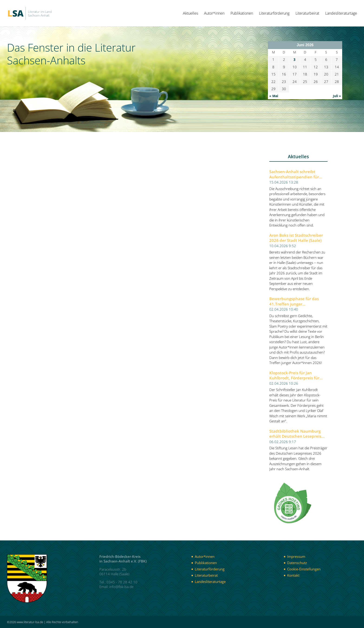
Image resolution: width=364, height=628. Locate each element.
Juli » (337, 96)
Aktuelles (190, 14)
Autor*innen (214, 14)
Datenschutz (297, 563)
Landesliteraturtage (341, 14)
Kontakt (293, 575)
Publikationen (242, 14)
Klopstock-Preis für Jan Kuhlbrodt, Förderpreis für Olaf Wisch (294, 376)
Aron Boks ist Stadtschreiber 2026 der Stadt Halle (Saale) (296, 238)
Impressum (296, 556)
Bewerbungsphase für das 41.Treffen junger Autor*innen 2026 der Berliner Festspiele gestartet (298, 301)
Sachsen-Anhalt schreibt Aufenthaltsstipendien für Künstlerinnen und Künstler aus (296, 174)
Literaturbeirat (307, 14)
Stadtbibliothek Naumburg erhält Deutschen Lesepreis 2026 (295, 434)
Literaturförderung (274, 14)
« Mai (274, 96)
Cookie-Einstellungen (304, 569)
